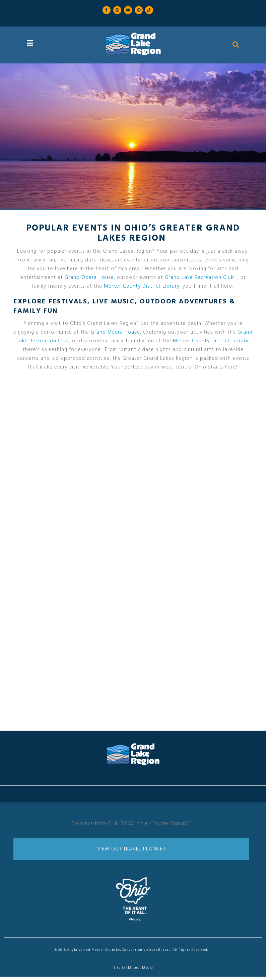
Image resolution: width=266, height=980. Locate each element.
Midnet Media (141, 968)
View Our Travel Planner (131, 849)
